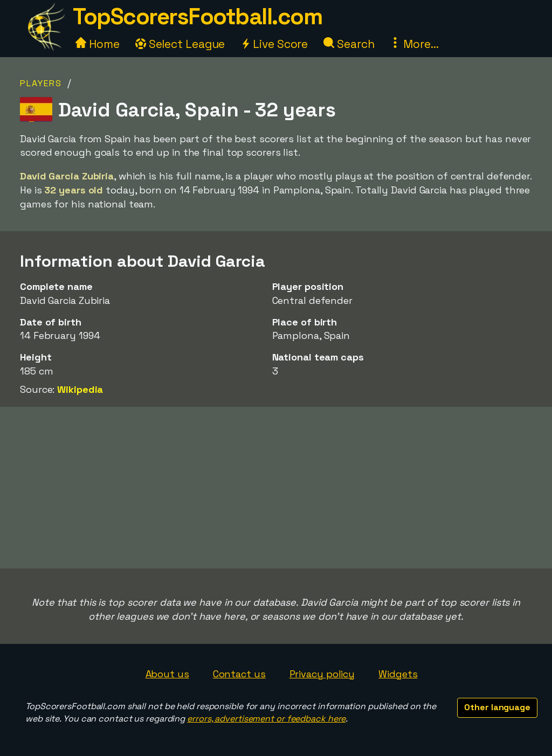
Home (98, 44)
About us (167, 674)
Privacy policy (322, 674)
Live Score (274, 44)
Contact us (239, 674)
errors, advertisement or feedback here (266, 719)
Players (41, 83)
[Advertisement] (276, 488)
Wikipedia (80, 389)
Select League (180, 44)
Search (349, 44)
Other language (497, 707)
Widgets (398, 674)
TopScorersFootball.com (197, 16)
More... (414, 44)
